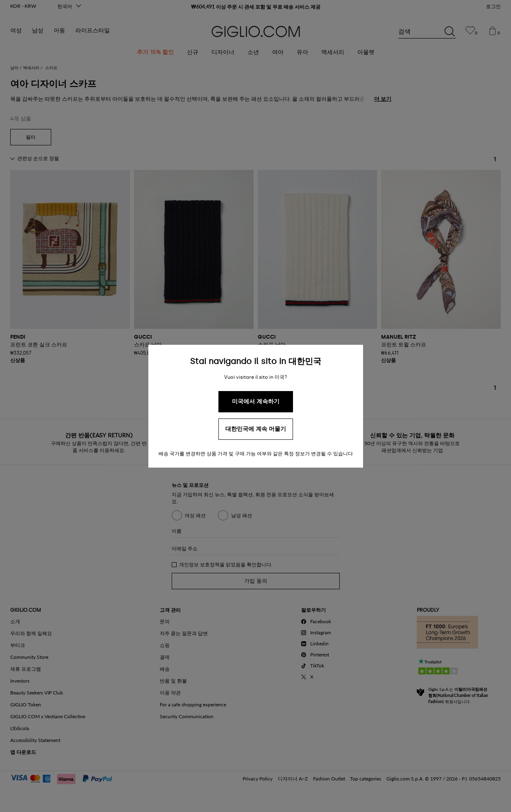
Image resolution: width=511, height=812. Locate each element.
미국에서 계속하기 (256, 401)
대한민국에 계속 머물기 (256, 429)
